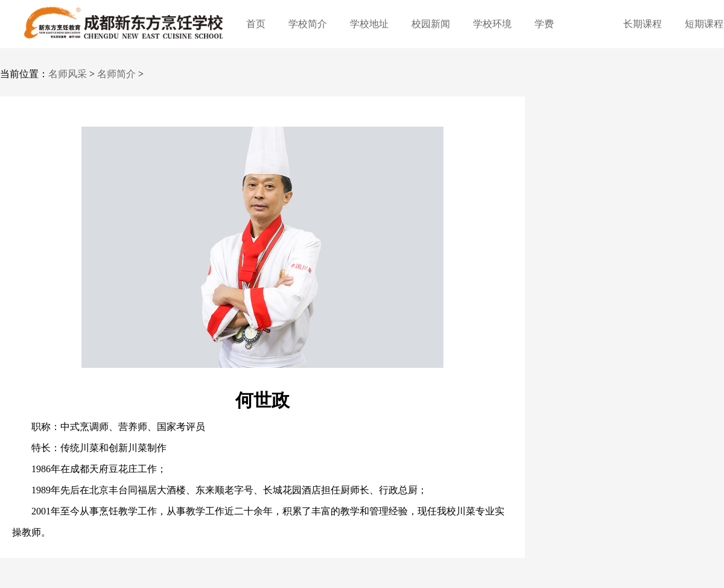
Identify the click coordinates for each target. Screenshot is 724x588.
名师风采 (68, 74)
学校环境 (492, 24)
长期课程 (643, 24)
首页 (256, 24)
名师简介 (116, 74)
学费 (544, 24)
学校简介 (308, 24)
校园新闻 (431, 24)
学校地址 (369, 24)
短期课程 (704, 24)
